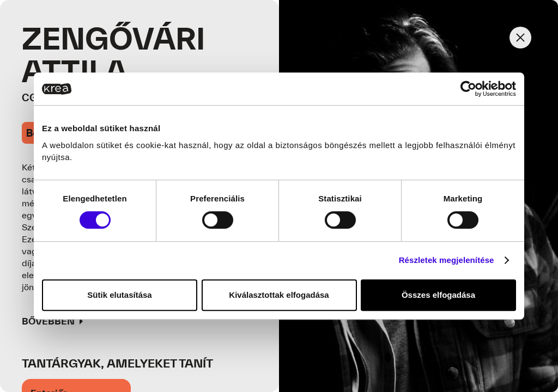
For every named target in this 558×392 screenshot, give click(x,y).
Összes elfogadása (438, 295)
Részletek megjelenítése (447, 260)
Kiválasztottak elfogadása (279, 295)
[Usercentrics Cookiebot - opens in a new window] (468, 89)
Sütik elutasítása (119, 295)
